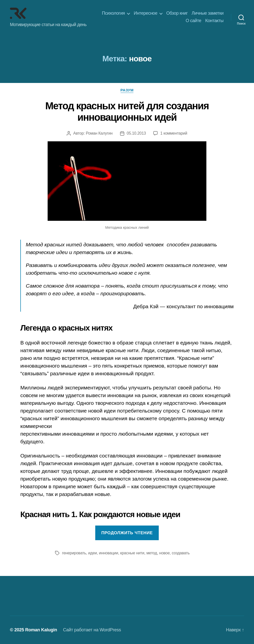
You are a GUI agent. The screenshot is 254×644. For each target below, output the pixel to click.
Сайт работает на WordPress (92, 630)
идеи (92, 553)
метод (152, 553)
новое (165, 553)
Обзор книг (177, 13)
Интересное (145, 13)
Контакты (214, 21)
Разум (127, 90)
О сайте (194, 21)
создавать (181, 553)
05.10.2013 (136, 133)
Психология (113, 13)
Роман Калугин (99, 133)
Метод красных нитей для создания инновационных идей (127, 112)
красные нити (132, 553)
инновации (109, 553)
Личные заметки (208, 13)
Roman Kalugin (41, 630)
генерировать (74, 553)
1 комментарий (174, 133)
